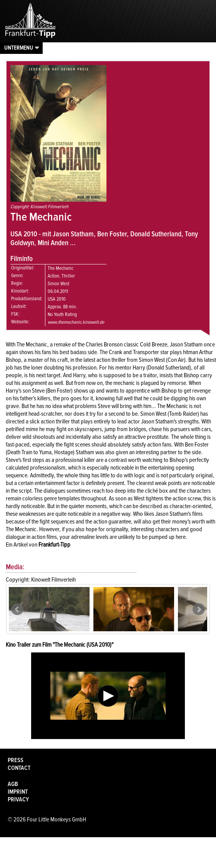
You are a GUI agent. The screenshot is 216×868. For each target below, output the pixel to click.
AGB (13, 784)
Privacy (18, 799)
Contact (19, 768)
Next (199, 609)
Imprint (18, 792)
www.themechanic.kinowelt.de (76, 322)
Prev (17, 609)
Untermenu (19, 48)
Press (16, 760)
